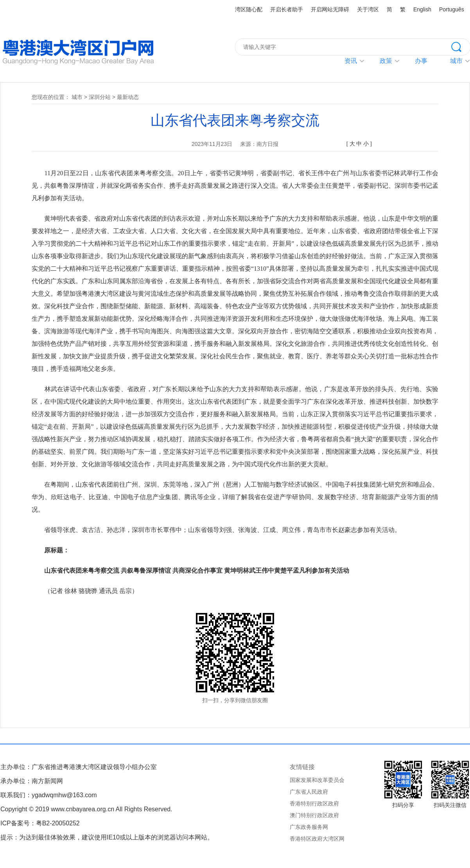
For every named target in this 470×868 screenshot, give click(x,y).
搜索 (461, 46)
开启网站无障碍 (330, 9)
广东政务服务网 (309, 827)
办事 (421, 61)
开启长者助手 (287, 9)
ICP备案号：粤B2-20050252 (40, 823)
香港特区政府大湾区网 (317, 839)
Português (452, 9)
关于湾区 (368, 9)
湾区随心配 (249, 9)
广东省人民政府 (309, 792)
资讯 (351, 61)
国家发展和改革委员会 (317, 780)
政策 (386, 61)
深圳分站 (100, 97)
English (422, 9)
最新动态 (128, 97)
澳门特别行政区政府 (314, 815)
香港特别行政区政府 (314, 803)
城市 (77, 97)
